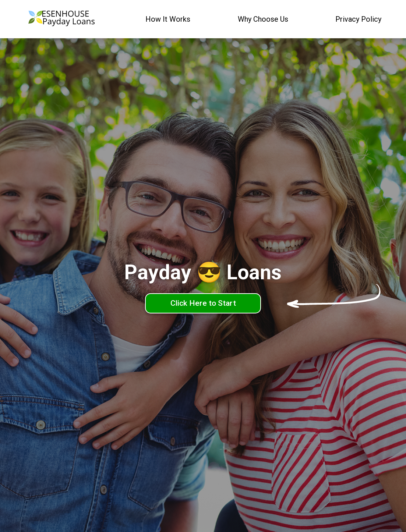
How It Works (168, 19)
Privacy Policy (358, 19)
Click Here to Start (203, 303)
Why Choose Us (263, 19)
